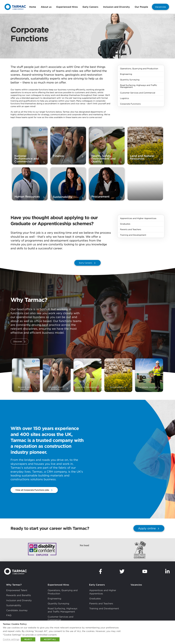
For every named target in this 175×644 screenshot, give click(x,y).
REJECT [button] (28, 639)
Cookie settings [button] (11, 639)
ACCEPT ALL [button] (50, 639)
